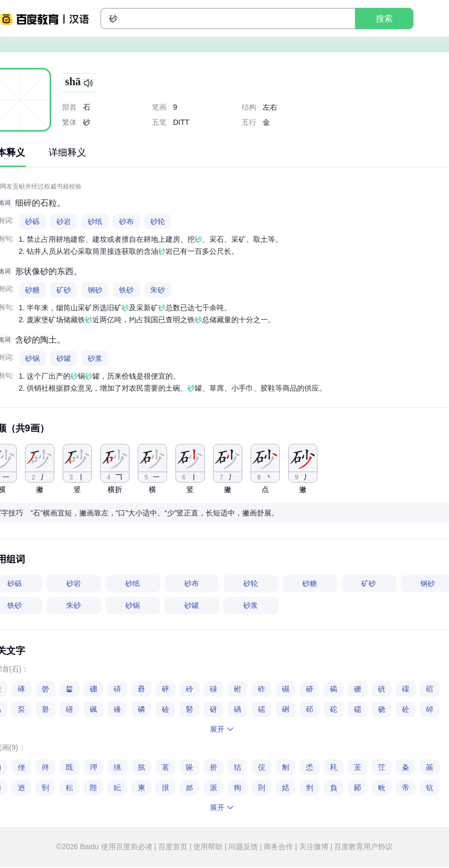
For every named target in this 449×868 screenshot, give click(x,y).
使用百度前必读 (128, 847)
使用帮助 (208, 847)
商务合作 (278, 847)
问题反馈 (243, 847)
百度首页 (173, 847)
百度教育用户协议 (362, 847)
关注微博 (314, 847)
